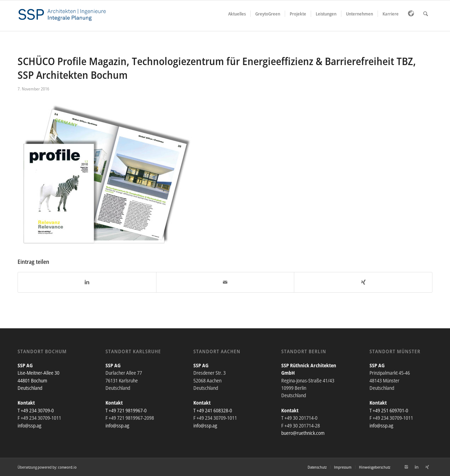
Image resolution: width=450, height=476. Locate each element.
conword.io (67, 467)
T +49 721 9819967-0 (126, 410)
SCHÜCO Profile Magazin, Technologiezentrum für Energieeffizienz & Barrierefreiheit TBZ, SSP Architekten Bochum (217, 68)
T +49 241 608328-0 (213, 410)
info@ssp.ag (30, 426)
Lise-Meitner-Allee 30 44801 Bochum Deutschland (38, 380)
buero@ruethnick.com (303, 433)
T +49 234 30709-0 (36, 410)
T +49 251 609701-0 (389, 410)
